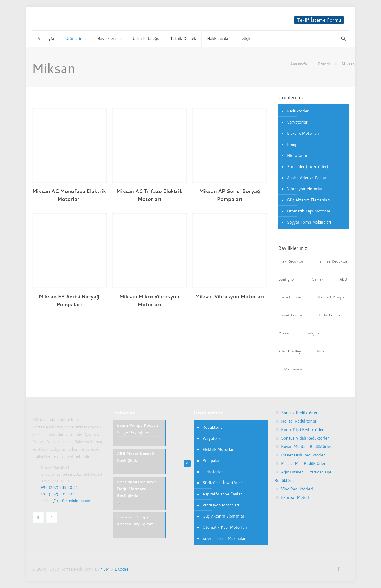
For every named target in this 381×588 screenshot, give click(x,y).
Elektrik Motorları (303, 133)
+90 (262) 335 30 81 (59, 487)
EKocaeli (123, 569)
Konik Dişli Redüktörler (302, 430)
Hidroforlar (297, 155)
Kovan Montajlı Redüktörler (306, 447)
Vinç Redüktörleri (297, 489)
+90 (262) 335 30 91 (59, 494)
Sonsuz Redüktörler (299, 413)
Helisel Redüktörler (299, 421)
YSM (105, 569)
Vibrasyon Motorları (305, 189)
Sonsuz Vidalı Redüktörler (305, 438)
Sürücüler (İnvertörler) (308, 167)
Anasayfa (299, 64)
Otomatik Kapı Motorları (309, 211)
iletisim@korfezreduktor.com (66, 501)
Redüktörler (298, 111)
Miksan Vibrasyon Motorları (230, 296)
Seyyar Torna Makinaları (309, 222)
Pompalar (296, 144)
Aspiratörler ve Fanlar (307, 178)
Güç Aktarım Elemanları (308, 200)
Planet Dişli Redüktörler (303, 455)
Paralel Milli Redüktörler (303, 463)
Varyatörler (297, 122)
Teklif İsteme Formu (319, 20)
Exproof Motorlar (297, 497)
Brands (324, 64)
